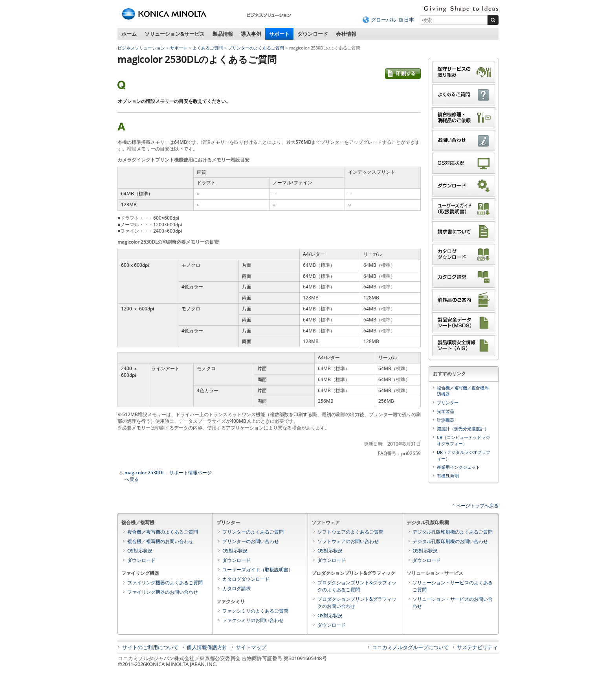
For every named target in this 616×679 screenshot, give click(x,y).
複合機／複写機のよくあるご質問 (163, 532)
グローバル (384, 20)
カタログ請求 (236, 588)
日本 (409, 20)
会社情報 (346, 34)
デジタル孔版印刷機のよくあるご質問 (453, 532)
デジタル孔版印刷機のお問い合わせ (450, 541)
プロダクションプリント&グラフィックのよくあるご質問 (357, 586)
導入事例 (251, 34)
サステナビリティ (477, 647)
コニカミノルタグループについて (410, 647)
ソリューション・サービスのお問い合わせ (453, 603)
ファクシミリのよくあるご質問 (255, 611)
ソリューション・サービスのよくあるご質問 (453, 586)
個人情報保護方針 (207, 647)
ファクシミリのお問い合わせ (253, 620)
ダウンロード (313, 34)
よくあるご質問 (208, 48)
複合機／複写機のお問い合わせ (160, 541)
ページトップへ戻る (477, 506)
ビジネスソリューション (141, 48)
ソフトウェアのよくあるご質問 (350, 532)
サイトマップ (251, 647)
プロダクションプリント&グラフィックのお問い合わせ (357, 603)
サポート (279, 34)
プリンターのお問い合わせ (251, 541)
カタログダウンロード (246, 579)
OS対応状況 (140, 551)
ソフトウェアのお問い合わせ (348, 541)
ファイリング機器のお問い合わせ (163, 592)
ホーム (129, 34)
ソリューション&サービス (175, 34)
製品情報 (223, 34)
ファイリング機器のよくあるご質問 (165, 583)
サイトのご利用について (150, 647)
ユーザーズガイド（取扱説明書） (258, 570)
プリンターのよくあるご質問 (256, 48)
